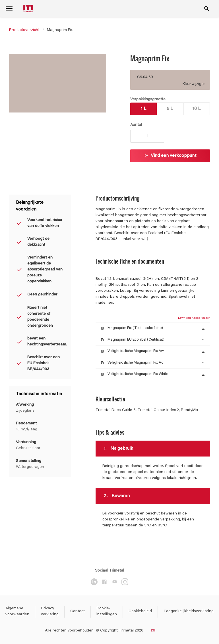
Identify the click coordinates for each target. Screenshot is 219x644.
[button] (203, 328)
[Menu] (9, 9)
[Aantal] (147, 136)
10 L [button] (197, 109)
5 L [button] (170, 109)
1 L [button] (143, 109)
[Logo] (29, 9)
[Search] (206, 9)
